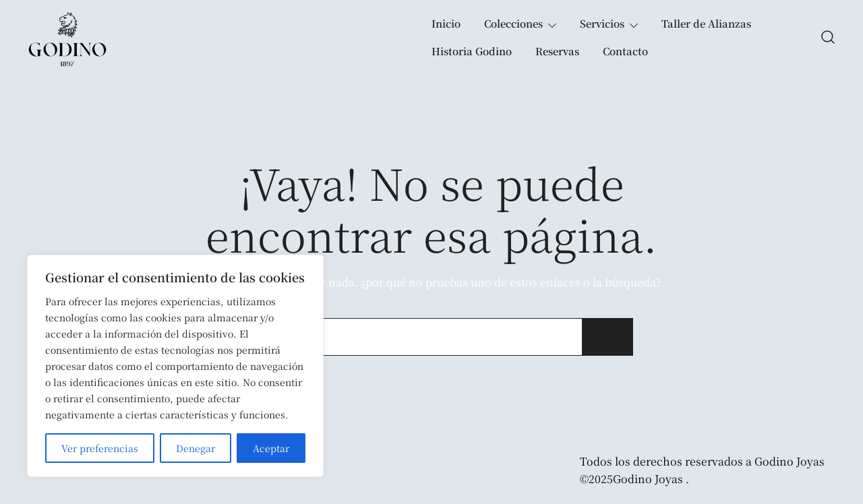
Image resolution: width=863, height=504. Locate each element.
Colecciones (513, 23)
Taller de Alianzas (706, 23)
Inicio (446, 23)
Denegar (196, 448)
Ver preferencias (100, 448)
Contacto (625, 51)
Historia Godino (472, 51)
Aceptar (271, 448)
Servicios (602, 23)
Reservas (557, 51)
